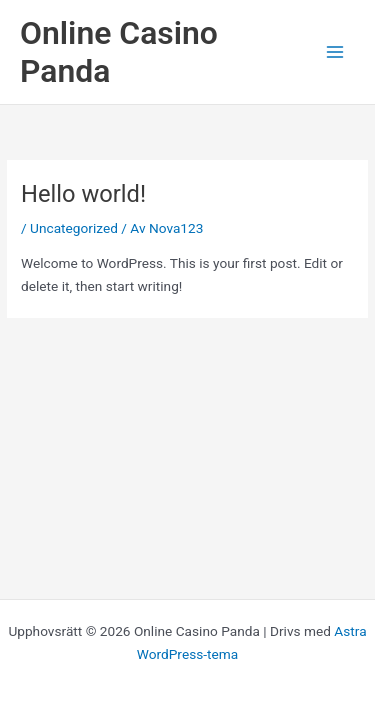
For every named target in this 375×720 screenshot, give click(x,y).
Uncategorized (74, 228)
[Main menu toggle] (335, 52)
